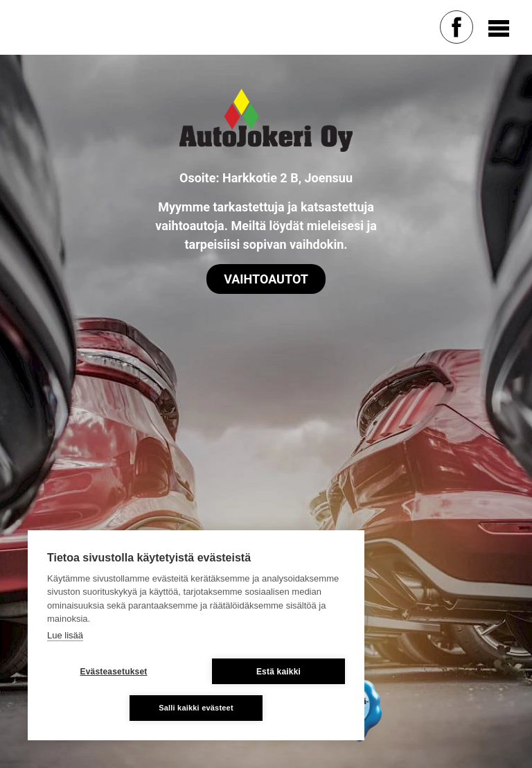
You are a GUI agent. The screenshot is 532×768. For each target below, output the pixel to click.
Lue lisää (65, 635)
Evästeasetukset (113, 672)
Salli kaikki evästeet (196, 708)
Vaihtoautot (266, 279)
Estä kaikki (278, 672)
